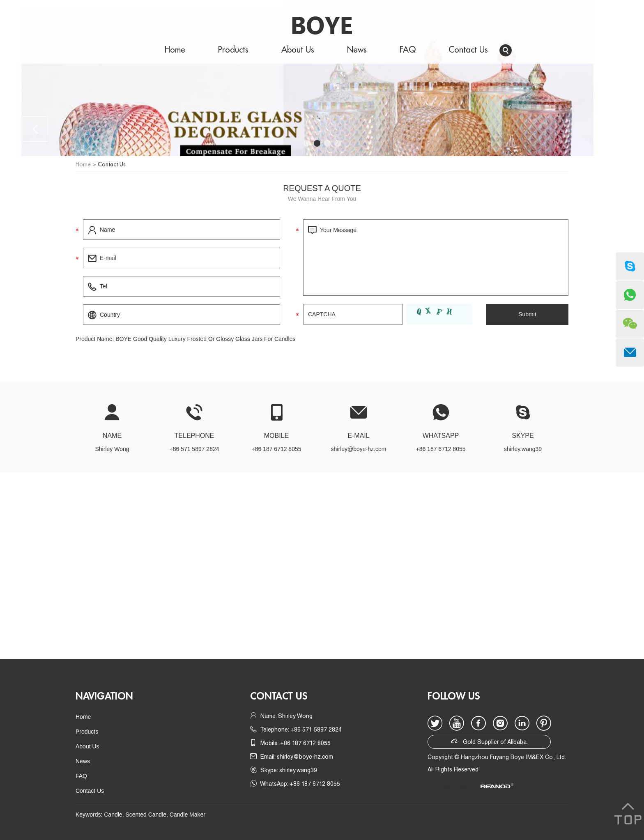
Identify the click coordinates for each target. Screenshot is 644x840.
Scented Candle (146, 815)
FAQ (408, 50)
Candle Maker (187, 815)
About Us (298, 50)
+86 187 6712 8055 (440, 449)
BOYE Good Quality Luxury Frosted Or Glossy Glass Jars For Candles (205, 339)
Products (233, 50)
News (357, 50)
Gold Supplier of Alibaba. (489, 741)
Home (175, 50)
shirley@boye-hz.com (359, 449)
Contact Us (468, 50)
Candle (113, 815)
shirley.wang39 (523, 449)
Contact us (279, 696)
